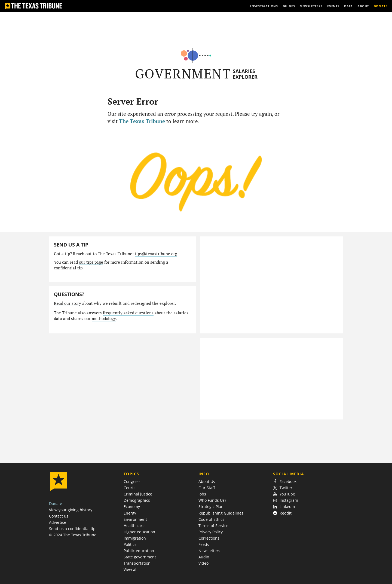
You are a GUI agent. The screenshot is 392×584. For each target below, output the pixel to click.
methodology (104, 319)
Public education (139, 551)
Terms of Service (213, 526)
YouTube (284, 494)
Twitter (283, 488)
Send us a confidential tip (72, 529)
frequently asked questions (128, 313)
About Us (207, 481)
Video (203, 563)
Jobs (202, 494)
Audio (204, 557)
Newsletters (209, 551)
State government (140, 557)
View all (131, 569)
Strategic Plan (211, 507)
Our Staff (207, 488)
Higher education (139, 532)
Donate (56, 504)
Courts (130, 488)
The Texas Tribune (142, 121)
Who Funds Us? (212, 500)
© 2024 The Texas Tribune (73, 535)
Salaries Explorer (245, 74)
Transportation (137, 563)
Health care (134, 526)
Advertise (58, 522)
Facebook (285, 481)
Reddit (282, 513)
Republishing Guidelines (221, 513)
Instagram (286, 500)
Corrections (209, 538)
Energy (130, 513)
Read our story (68, 303)
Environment (135, 519)
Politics (130, 544)
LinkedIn (284, 507)
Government (183, 74)
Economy (132, 507)
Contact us (59, 516)
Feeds (204, 544)
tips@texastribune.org (156, 254)
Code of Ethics (211, 519)
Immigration (135, 538)
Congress (132, 481)
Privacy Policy (211, 532)
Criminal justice (138, 494)
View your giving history (71, 510)
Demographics (137, 500)
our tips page (91, 262)
